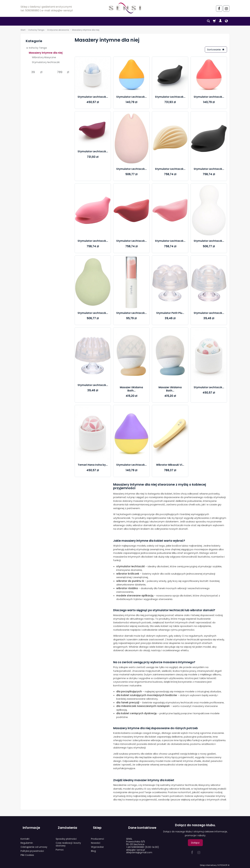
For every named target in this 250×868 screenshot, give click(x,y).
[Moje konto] (220, 21)
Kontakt (25, 835)
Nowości (96, 839)
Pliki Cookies (27, 851)
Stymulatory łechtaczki (46, 62)
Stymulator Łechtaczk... (93, 98)
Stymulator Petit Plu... (170, 314)
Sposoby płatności (66, 835)
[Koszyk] (214, 21)
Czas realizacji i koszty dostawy (68, 840)
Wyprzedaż (97, 843)
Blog (93, 847)
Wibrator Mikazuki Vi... (170, 466)
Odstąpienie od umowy (34, 843)
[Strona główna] (125, 8)
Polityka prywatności (32, 847)
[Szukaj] (208, 21)
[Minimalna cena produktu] (33, 72)
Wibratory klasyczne (44, 57)
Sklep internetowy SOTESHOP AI (215, 865)
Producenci (97, 835)
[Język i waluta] (226, 21)
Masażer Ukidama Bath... (131, 390)
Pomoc (60, 845)
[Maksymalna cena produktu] (60, 72)
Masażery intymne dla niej (46, 53)
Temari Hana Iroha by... (93, 466)
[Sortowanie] (215, 50)
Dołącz (195, 844)
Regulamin (27, 839)
